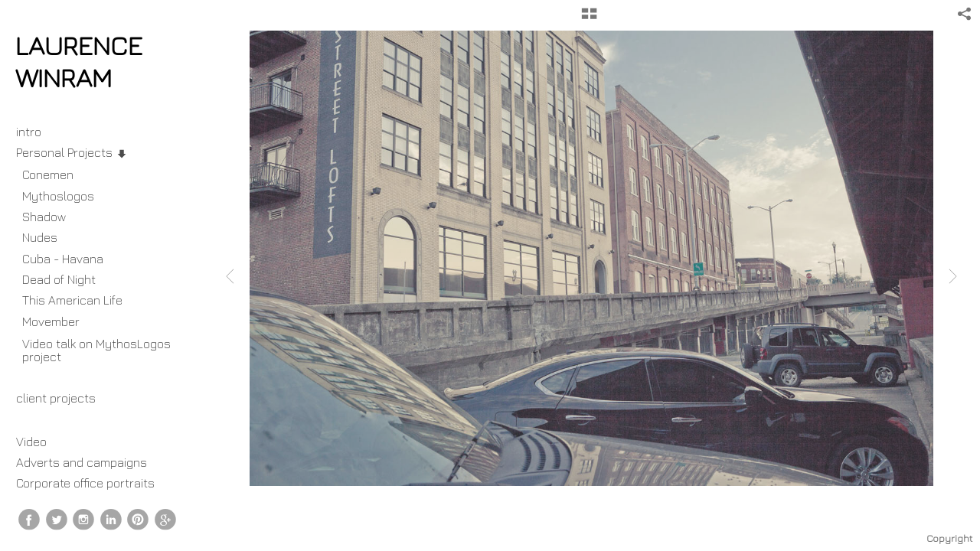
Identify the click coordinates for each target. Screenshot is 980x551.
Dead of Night (59, 279)
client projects (64, 398)
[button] (589, 19)
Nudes (40, 237)
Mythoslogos (58, 196)
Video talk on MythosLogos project (96, 350)
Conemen (48, 174)
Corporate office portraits (85, 483)
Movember (59, 321)
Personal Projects (72, 152)
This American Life (72, 300)
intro (29, 132)
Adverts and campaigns (82, 462)
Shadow (44, 217)
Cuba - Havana (63, 259)
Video (31, 442)
